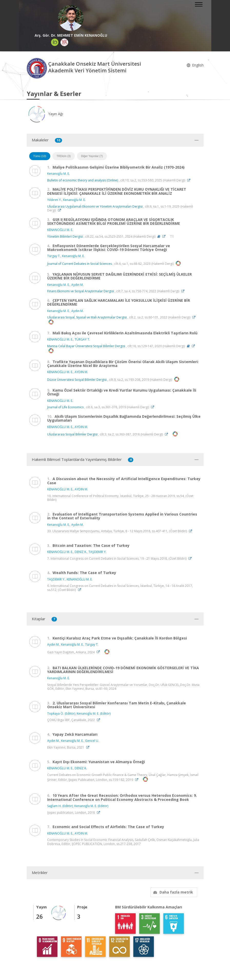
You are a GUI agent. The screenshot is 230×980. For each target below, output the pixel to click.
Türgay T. (54, 256)
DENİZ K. (81, 552)
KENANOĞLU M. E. (60, 230)
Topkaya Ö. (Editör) (61, 714)
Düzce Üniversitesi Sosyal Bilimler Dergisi (77, 380)
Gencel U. (92, 741)
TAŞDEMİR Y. (97, 552)
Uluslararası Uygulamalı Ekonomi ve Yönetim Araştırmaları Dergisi (95, 206)
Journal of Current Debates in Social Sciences (79, 264)
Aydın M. (77, 285)
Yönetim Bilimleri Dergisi (65, 236)
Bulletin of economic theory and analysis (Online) (83, 180)
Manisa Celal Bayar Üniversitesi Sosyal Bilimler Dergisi (86, 346)
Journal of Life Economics (65, 407)
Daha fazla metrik (173, 892)
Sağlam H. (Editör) (60, 806)
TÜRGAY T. (82, 339)
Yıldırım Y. (54, 200)
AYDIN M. (81, 372)
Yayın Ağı (45, 114)
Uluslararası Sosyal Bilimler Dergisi (72, 434)
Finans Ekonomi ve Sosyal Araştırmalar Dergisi (81, 291)
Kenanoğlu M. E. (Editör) (94, 714)
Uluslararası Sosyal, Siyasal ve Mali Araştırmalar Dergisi (87, 317)
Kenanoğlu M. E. (58, 174)
